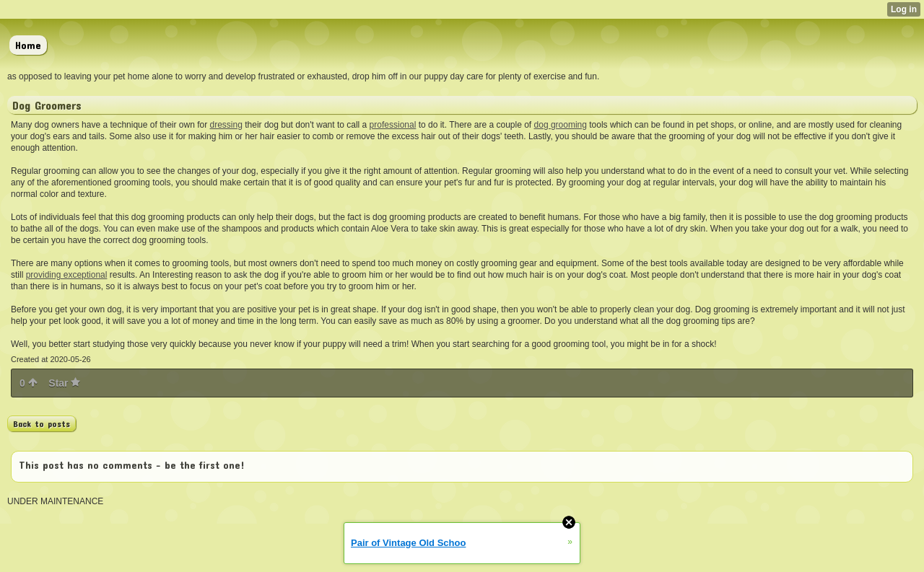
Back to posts (42, 423)
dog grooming (561, 125)
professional (393, 125)
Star (64, 383)
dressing (226, 125)
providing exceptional (67, 275)
